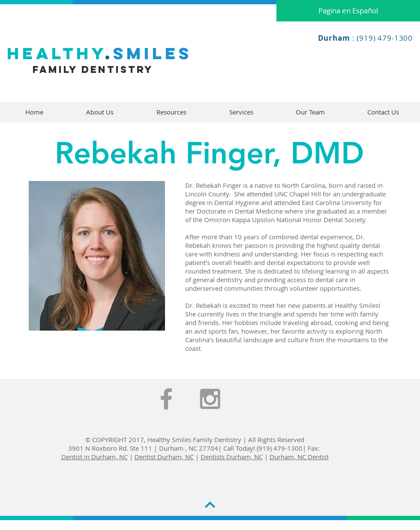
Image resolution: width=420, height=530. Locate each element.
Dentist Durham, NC (164, 457)
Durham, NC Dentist (299, 457)
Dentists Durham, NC (232, 457)
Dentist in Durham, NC (94, 457)
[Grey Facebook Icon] (166, 399)
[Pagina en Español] (348, 11)
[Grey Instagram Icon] (210, 399)
